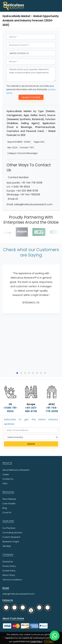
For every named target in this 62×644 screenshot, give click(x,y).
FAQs (5, 483)
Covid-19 (7, 513)
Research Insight (11, 542)
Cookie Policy (36, 641)
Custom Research (11, 537)
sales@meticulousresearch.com (33, 204)
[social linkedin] (23, 608)
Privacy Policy (9, 566)
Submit (31, 444)
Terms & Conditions (12, 580)
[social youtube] (39, 608)
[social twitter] (31, 610)
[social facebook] (15, 608)
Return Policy (9, 575)
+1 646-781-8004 (21, 187)
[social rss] (48, 608)
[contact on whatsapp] (55, 636)
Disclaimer (8, 562)
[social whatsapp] (6, 608)
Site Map (7, 546)
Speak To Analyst (31, 97)
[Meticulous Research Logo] (13, 6)
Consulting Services (12, 533)
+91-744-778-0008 (32, 183)
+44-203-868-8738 (27, 191)
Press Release (9, 499)
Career (6, 474)
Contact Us (8, 479)
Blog (5, 508)
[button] (17, 373)
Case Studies (9, 503)
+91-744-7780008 (30, 195)
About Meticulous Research (16, 470)
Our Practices (9, 528)
